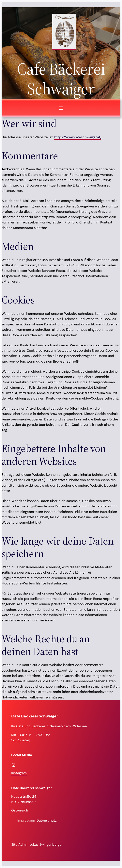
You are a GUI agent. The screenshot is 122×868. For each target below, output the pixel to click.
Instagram (19, 773)
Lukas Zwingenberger (46, 844)
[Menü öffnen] (61, 108)
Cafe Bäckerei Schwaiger (35, 716)
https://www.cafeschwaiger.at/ (78, 137)
